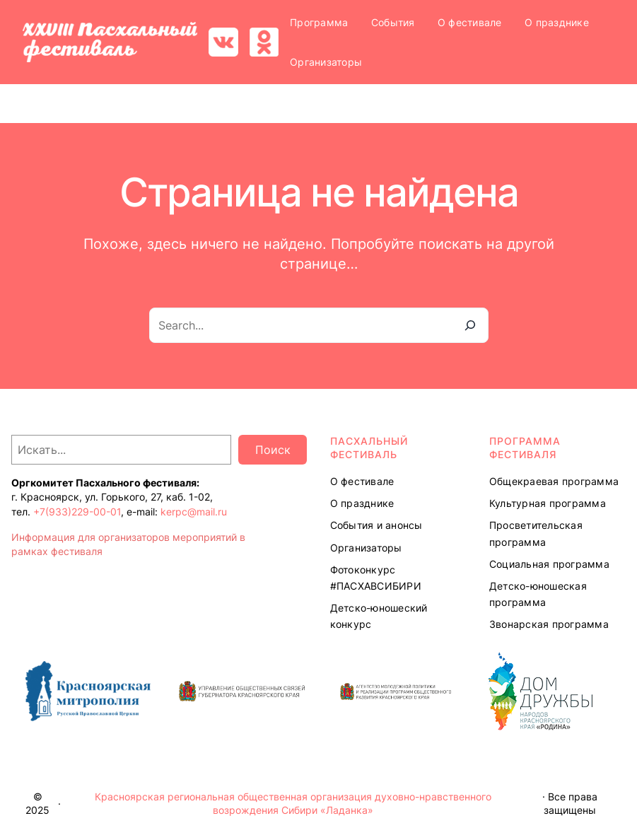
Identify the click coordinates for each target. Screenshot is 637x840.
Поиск (273, 450)
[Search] (470, 325)
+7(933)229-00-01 (77, 512)
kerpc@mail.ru (194, 512)
